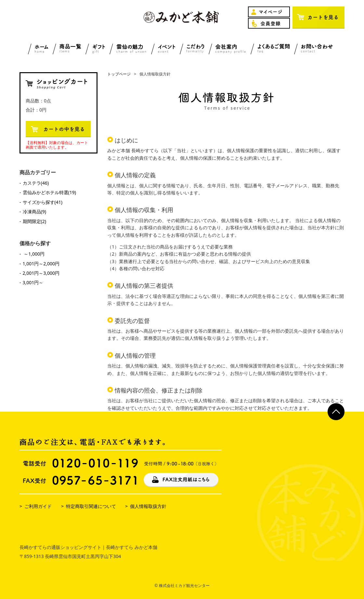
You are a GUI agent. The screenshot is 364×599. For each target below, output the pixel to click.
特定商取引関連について (91, 506)
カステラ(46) (36, 183)
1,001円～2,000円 (41, 264)
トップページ (119, 74)
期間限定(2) (34, 221)
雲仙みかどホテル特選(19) (49, 192)
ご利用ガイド (38, 506)
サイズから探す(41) (43, 202)
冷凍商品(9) (34, 212)
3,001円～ (33, 282)
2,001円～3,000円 (41, 273)
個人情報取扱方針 (148, 506)
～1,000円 (34, 254)
